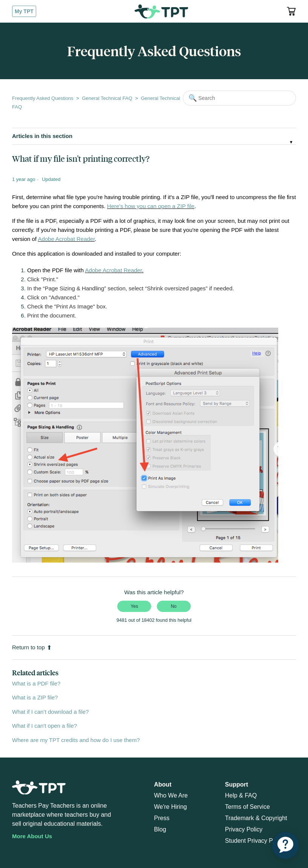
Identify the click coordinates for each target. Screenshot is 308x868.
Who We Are (171, 795)
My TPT (24, 11)
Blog (160, 829)
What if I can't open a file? (44, 726)
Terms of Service (247, 807)
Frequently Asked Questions (43, 98)
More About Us (32, 836)
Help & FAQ (241, 795)
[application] (285, 845)
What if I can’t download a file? (50, 712)
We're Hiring (171, 807)
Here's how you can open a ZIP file (151, 206)
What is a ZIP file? (35, 697)
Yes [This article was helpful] (135, 606)
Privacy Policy (244, 829)
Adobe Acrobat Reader (66, 239)
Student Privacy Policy (255, 841)
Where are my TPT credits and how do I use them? (76, 740)
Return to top (32, 647)
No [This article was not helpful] (174, 606)
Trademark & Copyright (256, 818)
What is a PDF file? (36, 683)
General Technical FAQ (107, 98)
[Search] (239, 98)
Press (162, 818)
